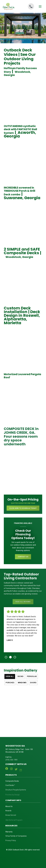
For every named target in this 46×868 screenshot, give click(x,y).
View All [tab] (10, 676)
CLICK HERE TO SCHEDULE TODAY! (23, 508)
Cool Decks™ (10, 787)
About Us (9, 808)
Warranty (9, 833)
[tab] (6, 657)
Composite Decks (12, 782)
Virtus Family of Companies (16, 838)
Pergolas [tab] (32, 676)
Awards (8, 813)
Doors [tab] (33, 683)
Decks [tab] (20, 676)
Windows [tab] (22, 683)
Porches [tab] (10, 683)
